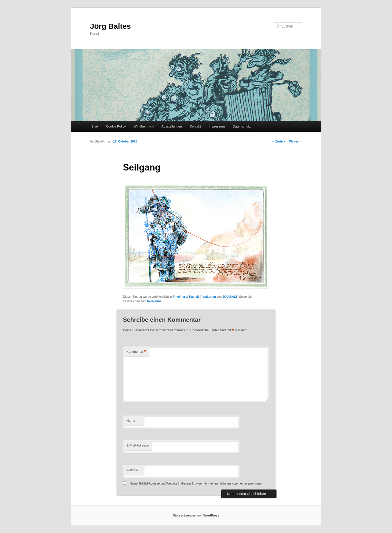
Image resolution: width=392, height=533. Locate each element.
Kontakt (195, 126)
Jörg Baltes (110, 26)
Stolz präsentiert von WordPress (196, 515)
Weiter (295, 141)
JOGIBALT (230, 297)
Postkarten (208, 297)
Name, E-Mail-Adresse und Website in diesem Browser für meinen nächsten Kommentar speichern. (196, 483)
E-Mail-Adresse (138, 445)
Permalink (154, 301)
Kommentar (136, 352)
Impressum (217, 126)
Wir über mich (143, 126)
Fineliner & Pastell (186, 297)
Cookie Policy (116, 126)
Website (132, 470)
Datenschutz (242, 126)
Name (131, 421)
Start (95, 126)
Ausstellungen (172, 126)
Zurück (278, 141)
